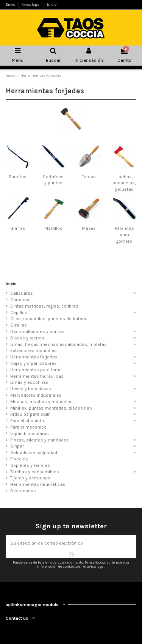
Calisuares (22, 293)
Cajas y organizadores (34, 363)
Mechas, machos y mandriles (41, 402)
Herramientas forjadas (34, 357)
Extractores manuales (34, 350)
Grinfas (18, 228)
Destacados (23, 491)
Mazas (89, 228)
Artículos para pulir (30, 414)
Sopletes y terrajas (30, 465)
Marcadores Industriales (36, 395)
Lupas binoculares (30, 434)
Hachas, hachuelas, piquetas (124, 183)
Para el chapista (27, 421)
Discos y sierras (27, 338)
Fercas (89, 177)
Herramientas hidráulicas (37, 376)
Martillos (53, 228)
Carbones (20, 300)
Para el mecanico (28, 427)
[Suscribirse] (71, 554)
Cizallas (19, 325)
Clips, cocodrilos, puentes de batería (49, 319)
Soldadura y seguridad (34, 452)
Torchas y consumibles (35, 472)
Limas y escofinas (29, 382)
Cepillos (19, 313)
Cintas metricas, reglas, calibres (44, 306)
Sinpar (17, 446)
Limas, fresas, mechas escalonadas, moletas (59, 344)
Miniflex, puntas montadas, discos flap (51, 408)
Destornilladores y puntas (37, 331)
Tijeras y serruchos (30, 478)
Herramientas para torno (36, 370)
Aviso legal (31, 5)
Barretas (18, 177)
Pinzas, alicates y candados (40, 440)
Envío (11, 5)
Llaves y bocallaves (31, 389)
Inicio (52, 5)
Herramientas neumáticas (38, 484)
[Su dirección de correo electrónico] (71, 543)
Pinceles (19, 459)
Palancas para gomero (124, 235)
